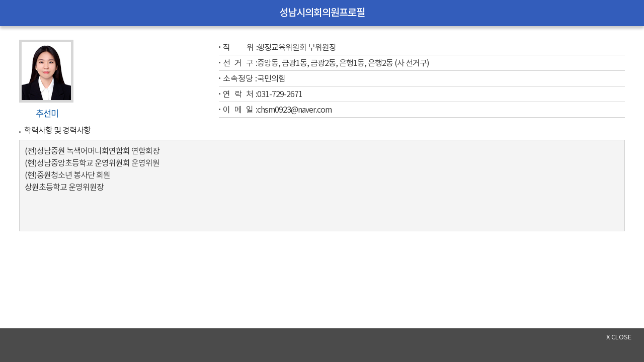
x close (619, 338)
